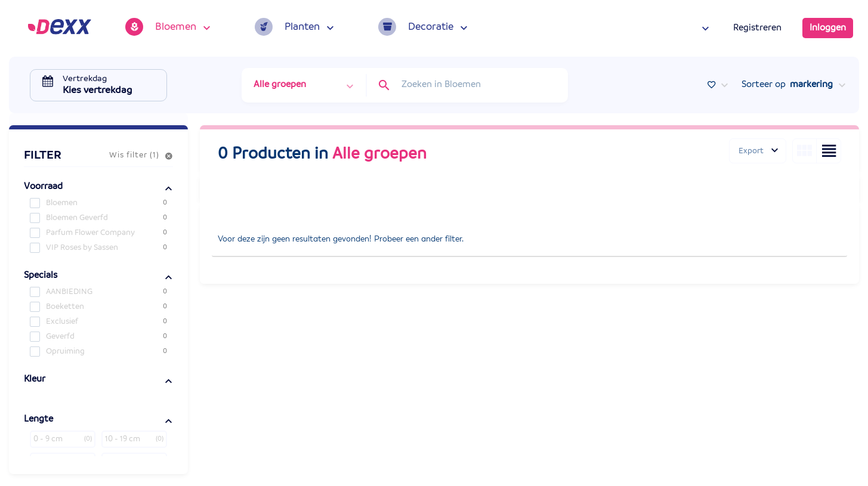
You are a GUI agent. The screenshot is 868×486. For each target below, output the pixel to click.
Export (751, 151)
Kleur (35, 379)
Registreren (757, 28)
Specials (41, 275)
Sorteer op (787, 85)
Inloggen (828, 28)
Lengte (38, 419)
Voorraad (43, 187)
